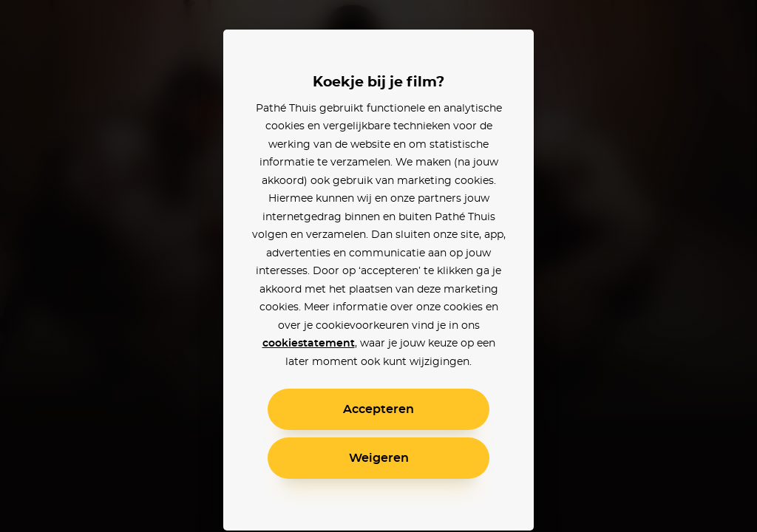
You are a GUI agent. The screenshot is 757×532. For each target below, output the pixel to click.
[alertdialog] (378, 266)
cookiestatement (309, 344)
